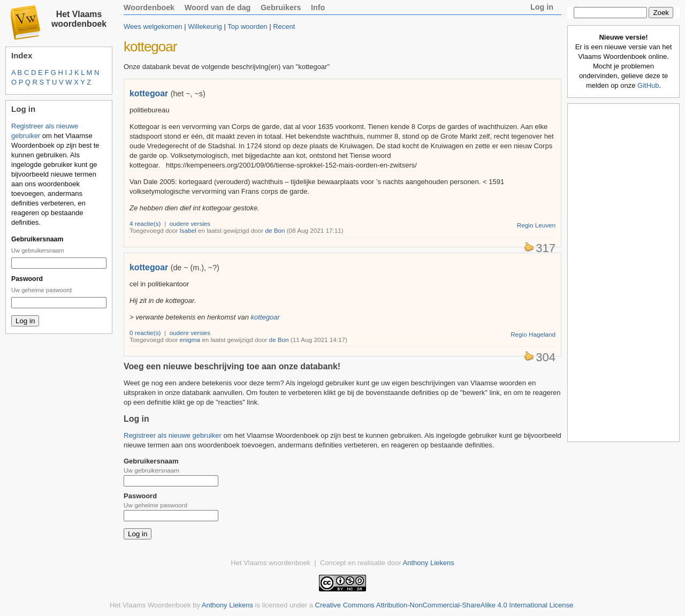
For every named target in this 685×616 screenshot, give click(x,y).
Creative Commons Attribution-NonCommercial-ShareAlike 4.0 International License (444, 605)
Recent (284, 26)
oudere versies (190, 223)
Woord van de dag (218, 7)
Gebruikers (281, 7)
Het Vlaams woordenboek (79, 19)
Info (318, 7)
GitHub (648, 85)
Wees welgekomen (153, 26)
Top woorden (247, 26)
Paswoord (27, 279)
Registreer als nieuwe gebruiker (173, 435)
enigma (190, 340)
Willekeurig (205, 26)
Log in (542, 7)
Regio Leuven (536, 225)
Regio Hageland (533, 334)
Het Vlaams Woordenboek (150, 605)
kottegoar (149, 93)
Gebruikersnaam (37, 239)
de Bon (275, 230)
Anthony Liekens (429, 563)
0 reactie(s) (145, 333)
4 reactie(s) (145, 223)
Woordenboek (149, 7)
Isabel (188, 230)
